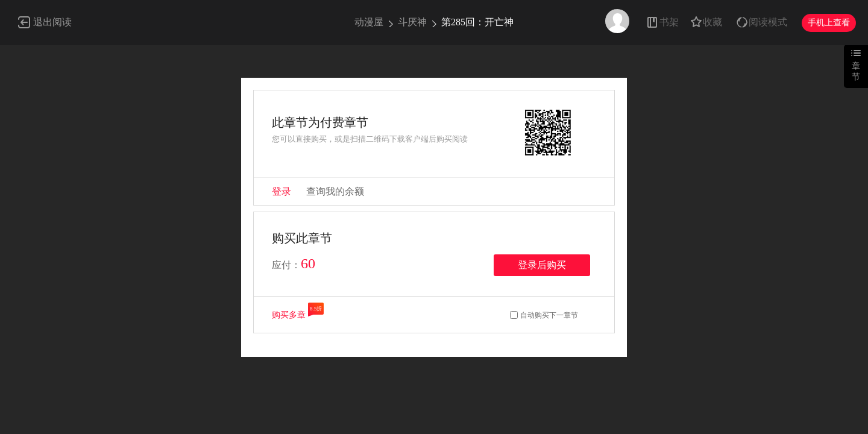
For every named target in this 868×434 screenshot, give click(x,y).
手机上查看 (829, 23)
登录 (281, 191)
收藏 (712, 22)
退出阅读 (52, 22)
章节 (856, 71)
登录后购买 (542, 265)
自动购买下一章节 (549, 315)
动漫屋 (369, 22)
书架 (669, 22)
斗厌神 (412, 22)
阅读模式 (768, 22)
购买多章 (289, 315)
